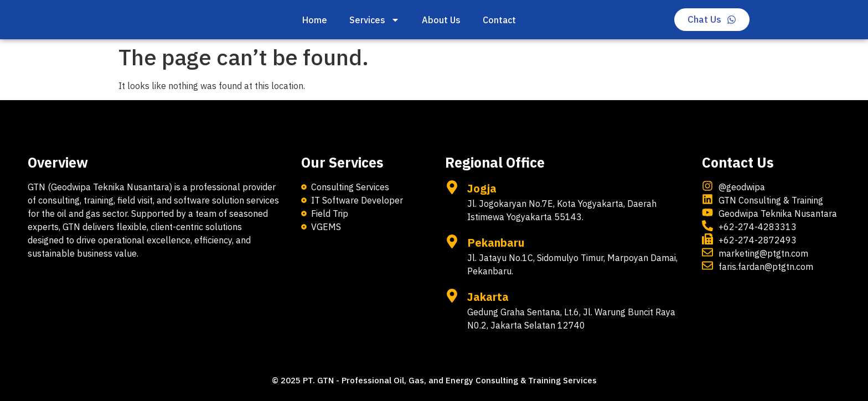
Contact (499, 20)
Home (315, 20)
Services (374, 20)
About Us (441, 20)
